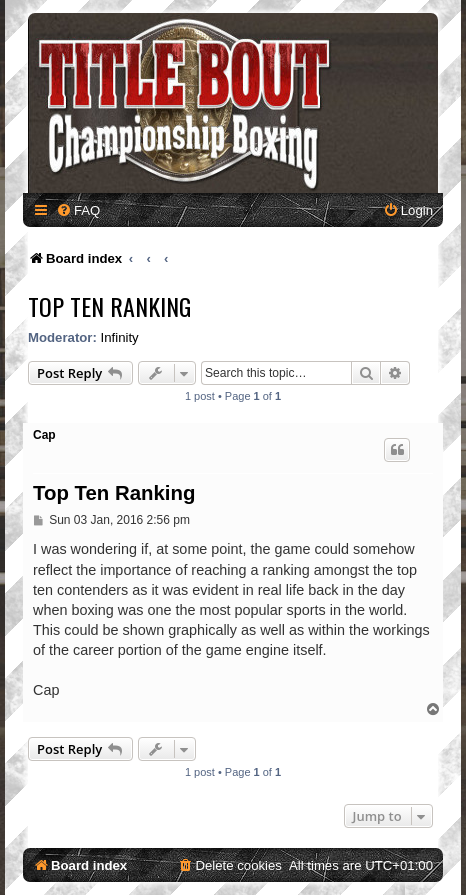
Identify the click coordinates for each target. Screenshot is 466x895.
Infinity (120, 337)
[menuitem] (78, 210)
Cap (44, 435)
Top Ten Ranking (109, 306)
